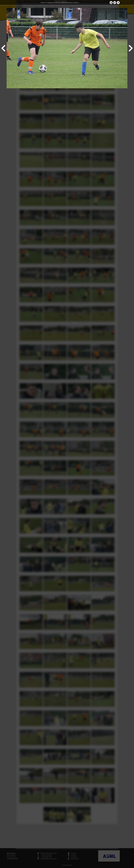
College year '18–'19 (53, 3)
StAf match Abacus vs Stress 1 (70, 3)
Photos (43, 3)
